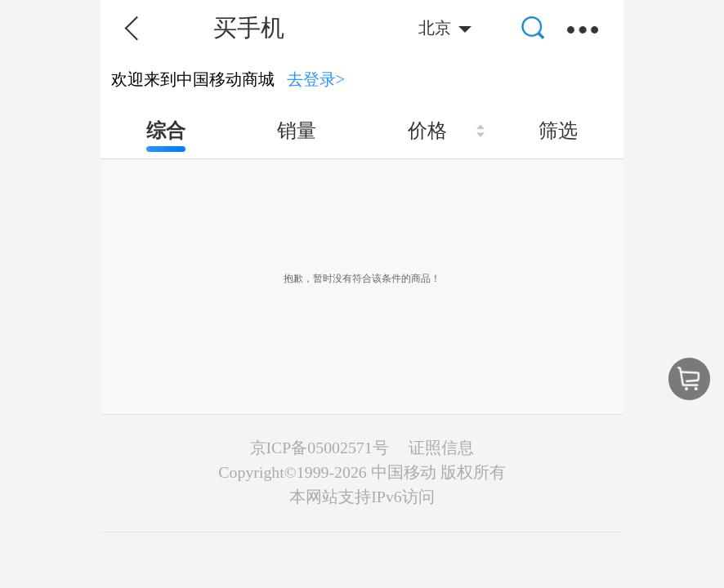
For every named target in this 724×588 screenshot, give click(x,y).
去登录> (316, 79)
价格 (427, 131)
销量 (297, 131)
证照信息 (441, 448)
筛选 (558, 131)
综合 (166, 131)
